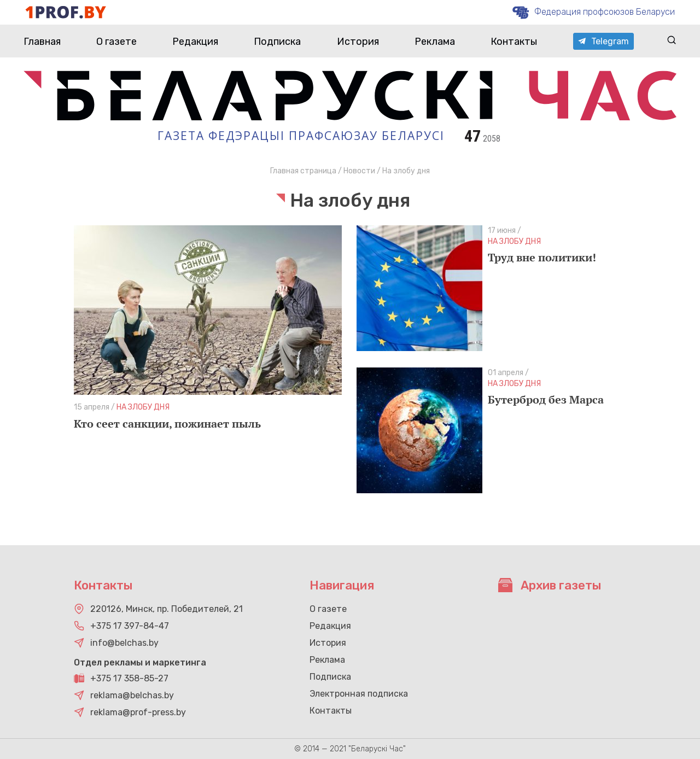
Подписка (277, 42)
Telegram (603, 41)
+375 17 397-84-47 (130, 626)
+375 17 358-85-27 (129, 678)
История (358, 42)
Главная (42, 42)
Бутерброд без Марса (546, 399)
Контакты (514, 42)
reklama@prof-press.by (138, 712)
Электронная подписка (359, 694)
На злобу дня (143, 407)
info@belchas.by (124, 643)
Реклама (435, 42)
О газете (116, 42)
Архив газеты (550, 585)
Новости (359, 171)
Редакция (195, 42)
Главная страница (303, 171)
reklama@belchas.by (132, 695)
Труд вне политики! (542, 257)
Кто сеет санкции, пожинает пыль (167, 424)
